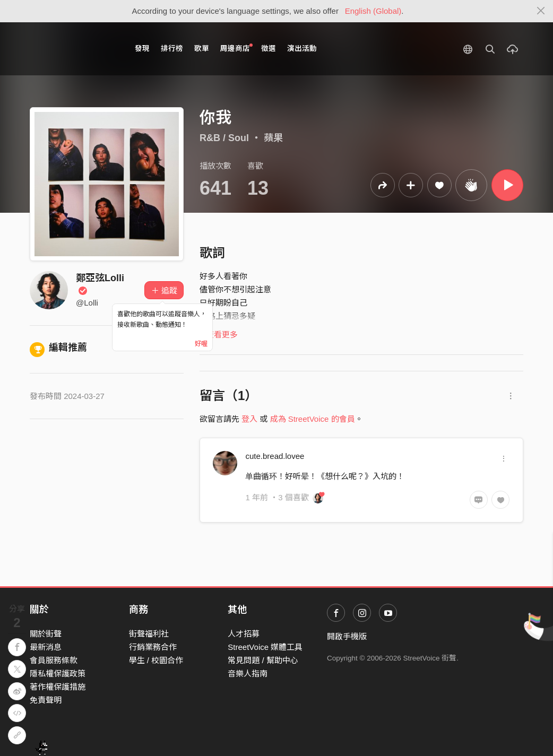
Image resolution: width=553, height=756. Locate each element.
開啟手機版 (347, 636)
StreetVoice (74, 49)
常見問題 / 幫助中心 (263, 660)
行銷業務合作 (153, 647)
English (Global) (373, 11)
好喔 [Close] (201, 344)
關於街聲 (46, 634)
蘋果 (273, 138)
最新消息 (46, 647)
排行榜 (172, 49)
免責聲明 (46, 700)
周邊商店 (236, 48)
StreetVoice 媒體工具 (265, 647)
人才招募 (244, 634)
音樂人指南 (248, 674)
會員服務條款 (54, 660)
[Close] (541, 11)
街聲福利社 (149, 634)
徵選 (269, 49)
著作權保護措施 (58, 687)
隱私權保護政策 (58, 674)
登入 (249, 419)
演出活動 (302, 49)
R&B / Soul (224, 138)
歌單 (202, 49)
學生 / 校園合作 (156, 660)
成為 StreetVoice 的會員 (313, 419)
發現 (142, 49)
